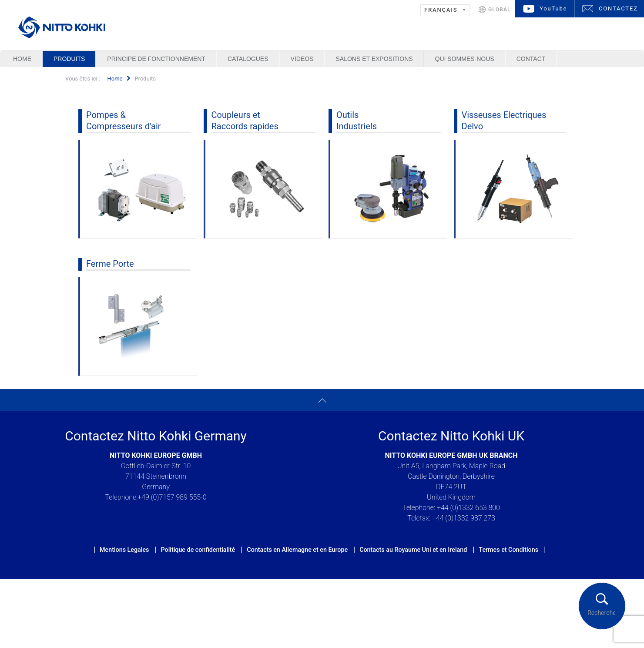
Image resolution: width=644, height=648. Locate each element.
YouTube (553, 8)
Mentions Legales (124, 550)
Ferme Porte (110, 264)
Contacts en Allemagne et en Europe (297, 550)
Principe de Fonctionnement (156, 59)
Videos (302, 59)
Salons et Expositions (374, 59)
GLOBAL (500, 10)
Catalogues (248, 59)
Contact (531, 59)
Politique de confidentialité (198, 550)
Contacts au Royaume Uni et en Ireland (413, 550)
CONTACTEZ (618, 8)
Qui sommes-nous (465, 59)
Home (22, 59)
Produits (69, 59)
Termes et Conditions (508, 550)
